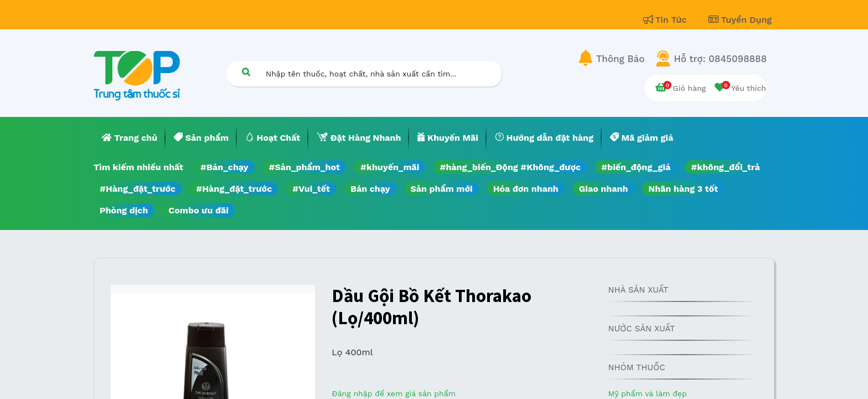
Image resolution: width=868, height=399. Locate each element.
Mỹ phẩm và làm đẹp (647, 393)
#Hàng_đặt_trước (138, 189)
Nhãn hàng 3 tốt (683, 189)
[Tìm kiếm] (246, 72)
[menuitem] (130, 138)
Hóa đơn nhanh (526, 189)
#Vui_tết (311, 189)
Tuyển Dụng (740, 20)
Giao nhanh (604, 189)
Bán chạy (370, 189)
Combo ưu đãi (198, 210)
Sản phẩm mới (442, 189)
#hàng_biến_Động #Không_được (510, 167)
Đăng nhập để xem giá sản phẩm (394, 393)
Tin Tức (666, 20)
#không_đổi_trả (725, 167)
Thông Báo (620, 59)
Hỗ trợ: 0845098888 (720, 59)
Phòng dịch (124, 210)
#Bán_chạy (224, 167)
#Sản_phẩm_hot (304, 167)
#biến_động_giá (636, 167)
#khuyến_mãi (390, 167)
